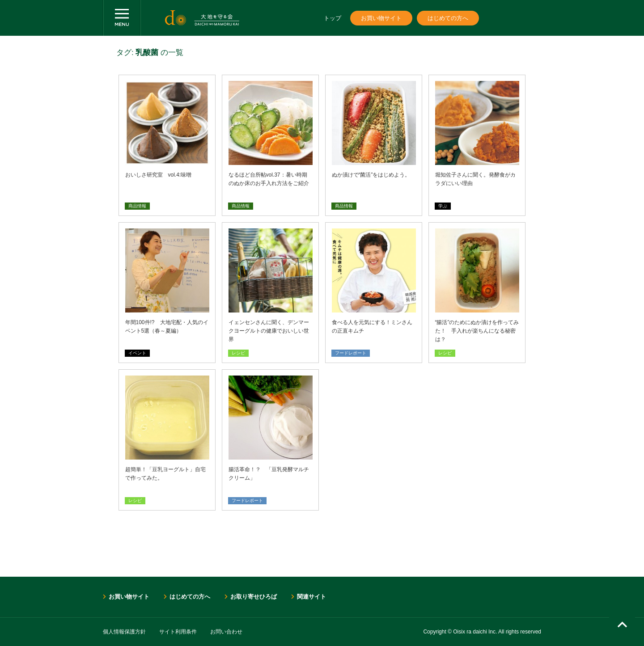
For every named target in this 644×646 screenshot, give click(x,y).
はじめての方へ (448, 18)
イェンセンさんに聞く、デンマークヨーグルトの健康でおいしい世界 (269, 331)
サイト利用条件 (178, 632)
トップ (333, 18)
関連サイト (311, 597)
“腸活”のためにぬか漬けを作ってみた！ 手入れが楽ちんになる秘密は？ (477, 331)
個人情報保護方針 (124, 632)
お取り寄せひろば (254, 597)
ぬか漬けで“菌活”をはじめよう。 (371, 175)
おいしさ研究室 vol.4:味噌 (159, 175)
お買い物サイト (381, 18)
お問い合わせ (226, 632)
